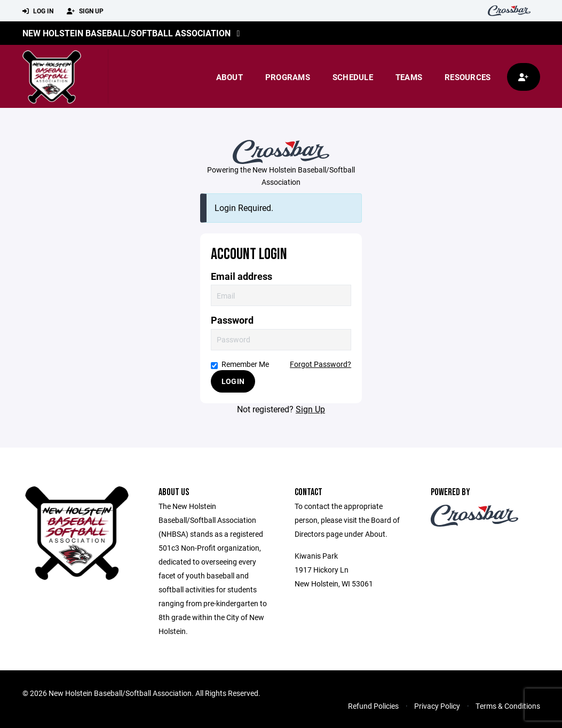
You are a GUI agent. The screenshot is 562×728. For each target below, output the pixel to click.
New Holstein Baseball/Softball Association (126, 33)
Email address (242, 276)
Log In (38, 11)
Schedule (353, 77)
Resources (468, 77)
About (229, 77)
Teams (409, 77)
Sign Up (85, 11)
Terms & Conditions (508, 706)
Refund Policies (373, 706)
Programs (288, 77)
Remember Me (240, 364)
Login (233, 381)
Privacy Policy (437, 706)
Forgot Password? (320, 364)
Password (232, 320)
